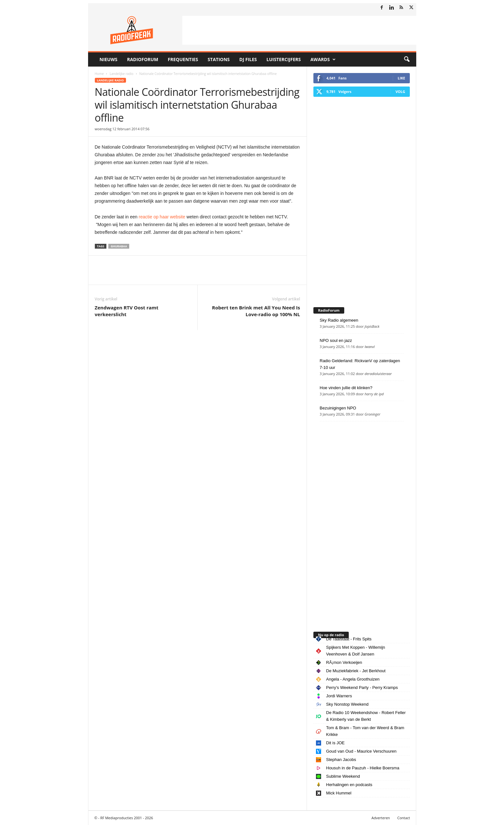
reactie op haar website (162, 217)
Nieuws (109, 59)
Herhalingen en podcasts (349, 785)
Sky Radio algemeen (339, 320)
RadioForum (143, 59)
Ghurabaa (119, 246)
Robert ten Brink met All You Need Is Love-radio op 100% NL (256, 311)
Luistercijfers (284, 59)
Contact (404, 818)
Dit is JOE (336, 743)
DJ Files (248, 59)
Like (401, 78)
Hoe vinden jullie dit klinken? (346, 388)
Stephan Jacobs (341, 760)
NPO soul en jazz (336, 340)
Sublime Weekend (343, 776)
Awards (323, 60)
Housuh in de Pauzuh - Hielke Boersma (363, 768)
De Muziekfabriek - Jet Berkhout (356, 671)
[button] (407, 60)
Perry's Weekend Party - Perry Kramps (362, 687)
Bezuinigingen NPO (338, 408)
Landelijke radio (122, 74)
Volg (400, 92)
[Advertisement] (299, 30)
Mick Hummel (339, 793)
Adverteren (381, 818)
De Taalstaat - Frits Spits (349, 639)
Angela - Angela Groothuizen (353, 679)
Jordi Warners (339, 696)
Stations (219, 59)
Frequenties (183, 59)
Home (99, 74)
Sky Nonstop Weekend (347, 704)
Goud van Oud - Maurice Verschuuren (361, 751)
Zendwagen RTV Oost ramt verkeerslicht (127, 311)
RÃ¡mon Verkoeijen (344, 662)
